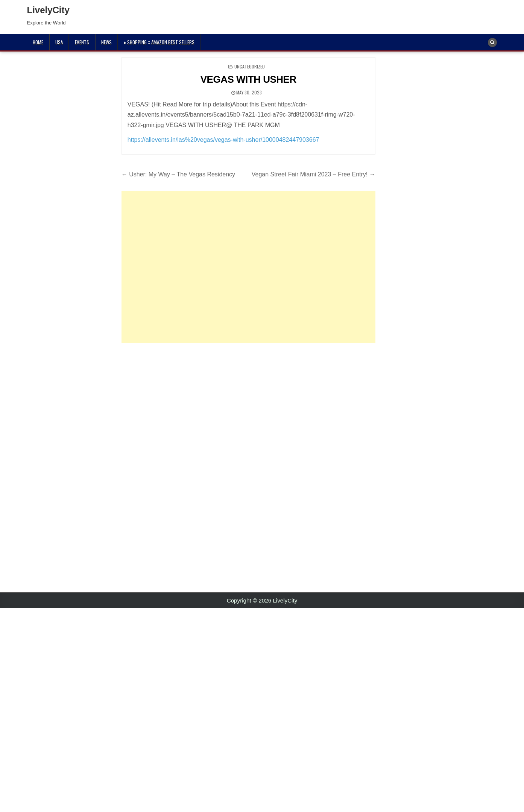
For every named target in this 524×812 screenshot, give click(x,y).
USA (59, 42)
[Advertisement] (248, 267)
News (106, 42)
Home (38, 42)
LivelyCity (48, 10)
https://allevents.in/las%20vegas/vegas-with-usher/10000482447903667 (223, 140)
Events (82, 42)
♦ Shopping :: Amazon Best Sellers (159, 42)
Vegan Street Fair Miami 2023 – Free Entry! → (314, 174)
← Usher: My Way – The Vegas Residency (178, 174)
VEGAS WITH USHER (248, 79)
